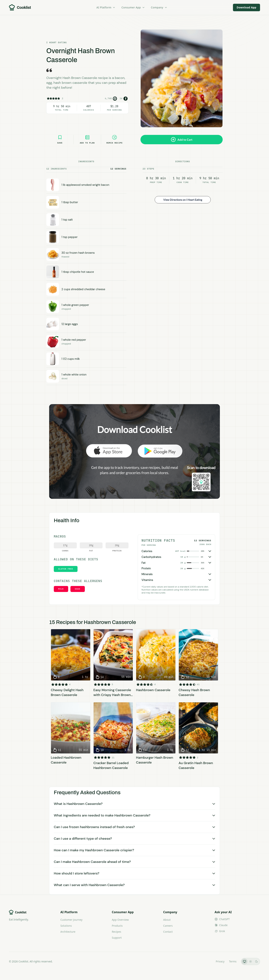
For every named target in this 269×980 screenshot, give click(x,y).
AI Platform (106, 7)
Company (159, 7)
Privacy (220, 961)
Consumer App (133, 7)
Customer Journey (71, 920)
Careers (168, 926)
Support (117, 938)
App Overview (120, 920)
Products (117, 926)
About (167, 920)
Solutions (66, 926)
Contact (168, 932)
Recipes (116, 932)
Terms (233, 961)
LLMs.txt (206, 961)
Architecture (68, 932)
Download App (246, 7)
